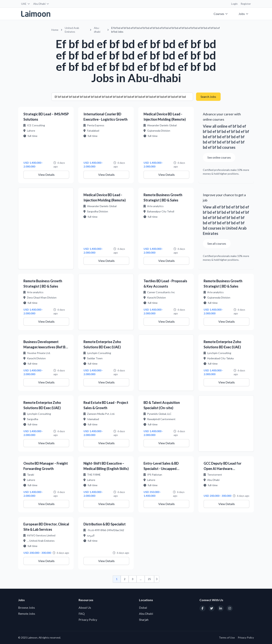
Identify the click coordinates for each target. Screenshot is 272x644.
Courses (221, 14)
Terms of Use (227, 637)
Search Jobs (208, 97)
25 (149, 579)
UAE (26, 4)
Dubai (143, 607)
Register (246, 4)
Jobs (244, 14)
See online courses (219, 157)
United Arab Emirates (72, 30)
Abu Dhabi (41, 4)
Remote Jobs (27, 614)
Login (234, 4)
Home (55, 30)
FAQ (82, 614)
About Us (85, 607)
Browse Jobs (27, 607)
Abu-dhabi (97, 30)
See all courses (217, 243)
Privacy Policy (88, 620)
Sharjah (144, 620)
